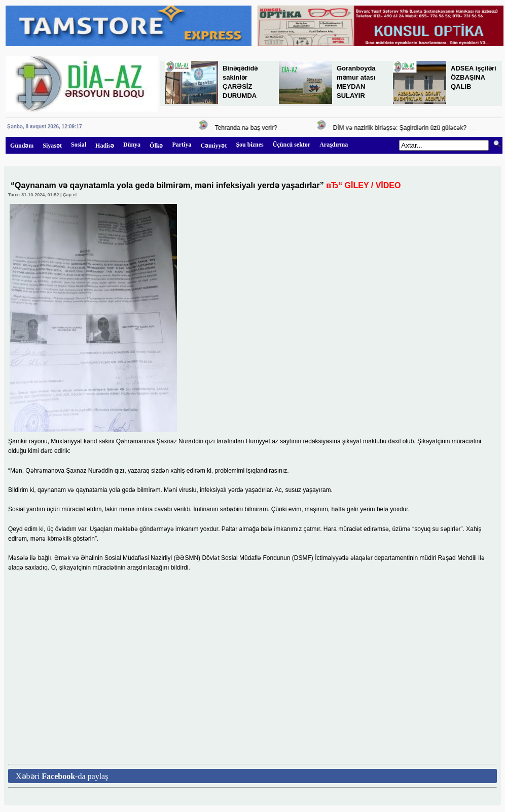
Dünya (132, 145)
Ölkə (156, 146)
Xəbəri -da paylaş (62, 776)
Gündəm (22, 146)
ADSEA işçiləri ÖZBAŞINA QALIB (474, 77)
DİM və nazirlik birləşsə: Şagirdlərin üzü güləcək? (401, 128)
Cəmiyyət (213, 146)
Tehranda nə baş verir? (248, 128)
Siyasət (52, 146)
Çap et (70, 195)
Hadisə (105, 146)
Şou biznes (249, 145)
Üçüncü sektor (292, 145)
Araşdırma (334, 145)
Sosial (79, 145)
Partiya (182, 145)
